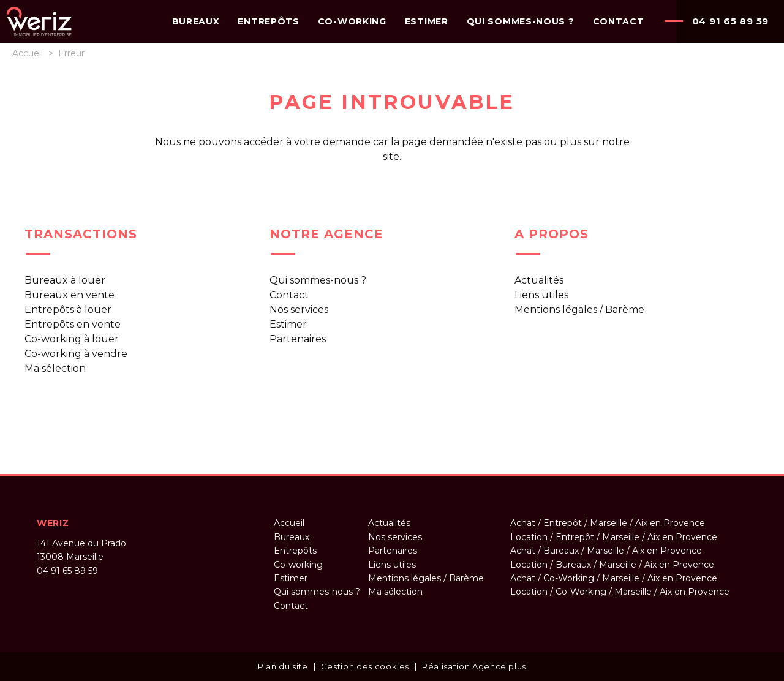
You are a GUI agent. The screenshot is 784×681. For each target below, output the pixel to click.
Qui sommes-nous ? (318, 280)
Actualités (539, 280)
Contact (289, 295)
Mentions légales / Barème (579, 310)
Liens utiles (541, 295)
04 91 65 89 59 (731, 21)
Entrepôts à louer (68, 310)
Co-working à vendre (76, 354)
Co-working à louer (72, 339)
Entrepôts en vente (73, 324)
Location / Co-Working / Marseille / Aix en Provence (620, 592)
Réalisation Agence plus (474, 666)
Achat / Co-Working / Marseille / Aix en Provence (614, 578)
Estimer (288, 324)
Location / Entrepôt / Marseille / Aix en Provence (614, 537)
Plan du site (283, 666)
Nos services (299, 310)
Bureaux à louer (65, 280)
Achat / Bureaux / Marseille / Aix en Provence (606, 551)
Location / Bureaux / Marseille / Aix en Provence (612, 565)
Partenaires (298, 339)
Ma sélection (55, 368)
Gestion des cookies (365, 666)
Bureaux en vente (70, 295)
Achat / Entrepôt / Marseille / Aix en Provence (608, 523)
